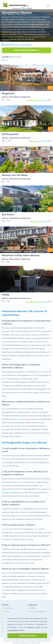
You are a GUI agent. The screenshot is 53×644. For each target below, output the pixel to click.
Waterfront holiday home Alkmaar (21, 255)
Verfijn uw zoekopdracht (27, 50)
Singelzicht (8, 93)
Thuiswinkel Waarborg (39, 612)
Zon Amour (8, 215)
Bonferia (16, 643)
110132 (6, 295)
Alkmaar (5, 97)
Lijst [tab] (5, 60)
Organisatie (8, 608)
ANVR (32, 608)
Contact (7, 612)
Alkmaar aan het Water (15, 175)
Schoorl (18, 419)
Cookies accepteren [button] (27, 636)
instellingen (31, 627)
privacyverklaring (13, 630)
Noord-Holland (15, 97)
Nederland (26, 97)
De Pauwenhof (10, 134)
